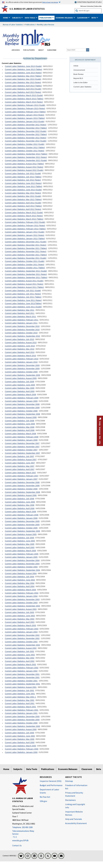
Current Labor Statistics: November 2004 (22, 564)
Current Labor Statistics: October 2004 (21, 567)
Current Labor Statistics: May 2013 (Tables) (23, 76)
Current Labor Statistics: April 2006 (20, 508)
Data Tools (32, 769)
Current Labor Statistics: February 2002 (22, 668)
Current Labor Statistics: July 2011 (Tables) (23, 297)
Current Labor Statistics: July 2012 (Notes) (23, 180)
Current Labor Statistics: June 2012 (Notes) (23, 183)
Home (6, 769)
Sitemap (69, 781)
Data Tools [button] (30, 18)
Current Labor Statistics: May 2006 (20, 505)
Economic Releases (68, 769)
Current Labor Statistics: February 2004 (22, 593)
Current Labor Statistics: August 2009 (21, 378)
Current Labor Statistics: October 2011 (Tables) (25, 268)
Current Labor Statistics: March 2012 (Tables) (24, 219)
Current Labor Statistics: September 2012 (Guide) (26, 160)
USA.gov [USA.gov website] (43, 801)
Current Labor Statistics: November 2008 (22, 408)
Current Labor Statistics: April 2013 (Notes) (23, 92)
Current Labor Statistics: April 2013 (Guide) (23, 89)
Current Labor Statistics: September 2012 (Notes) (26, 157)
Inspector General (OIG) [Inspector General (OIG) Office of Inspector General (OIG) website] (51, 781)
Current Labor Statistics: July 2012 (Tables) (23, 177)
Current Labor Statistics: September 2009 (22, 375)
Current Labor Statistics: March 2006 (20, 512)
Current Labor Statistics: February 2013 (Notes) (25, 108)
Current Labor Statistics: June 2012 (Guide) (23, 190)
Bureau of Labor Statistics (13, 25)
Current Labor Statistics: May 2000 (20, 739)
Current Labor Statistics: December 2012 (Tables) (26, 128)
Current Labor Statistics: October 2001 (21, 681)
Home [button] (6, 18)
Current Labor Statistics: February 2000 (22, 749)
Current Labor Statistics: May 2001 (20, 700)
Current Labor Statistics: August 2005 (21, 534)
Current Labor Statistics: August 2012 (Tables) (24, 164)
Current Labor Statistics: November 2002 (22, 638)
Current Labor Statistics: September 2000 (22, 726)
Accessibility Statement (76, 823)
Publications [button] (46, 18)
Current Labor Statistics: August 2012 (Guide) (24, 170)
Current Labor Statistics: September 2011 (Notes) (26, 274)
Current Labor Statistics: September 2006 (22, 492)
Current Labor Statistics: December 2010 (22, 326)
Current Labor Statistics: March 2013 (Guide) (24, 95)
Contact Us (17, 846)
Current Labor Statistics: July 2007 (19, 456)
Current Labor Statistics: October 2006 (21, 489)
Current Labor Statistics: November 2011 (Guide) (26, 258)
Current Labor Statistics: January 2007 (21, 479)
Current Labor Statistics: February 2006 (22, 515)
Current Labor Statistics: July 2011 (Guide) (23, 291)
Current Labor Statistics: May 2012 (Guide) (23, 196)
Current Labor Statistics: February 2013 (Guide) (25, 105)
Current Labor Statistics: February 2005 (22, 554)
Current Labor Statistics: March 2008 (20, 434)
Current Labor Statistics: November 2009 (22, 369)
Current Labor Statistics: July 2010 (19, 339)
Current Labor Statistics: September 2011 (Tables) (26, 278)
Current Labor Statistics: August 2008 (21, 417)
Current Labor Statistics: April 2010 (20, 352)
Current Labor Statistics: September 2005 (22, 531)
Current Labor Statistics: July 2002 (19, 651)
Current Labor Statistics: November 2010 (22, 330)
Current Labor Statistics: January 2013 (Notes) (25, 115)
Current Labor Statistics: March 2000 (20, 746)
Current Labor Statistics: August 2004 (21, 573)
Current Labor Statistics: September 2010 (22, 336)
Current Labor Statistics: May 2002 (20, 658)
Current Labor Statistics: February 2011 (22, 320)
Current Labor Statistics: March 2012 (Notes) (24, 216)
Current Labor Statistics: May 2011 (20, 310)
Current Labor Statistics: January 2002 (21, 671)
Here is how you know (50, 2)
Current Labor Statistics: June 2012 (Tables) (24, 186)
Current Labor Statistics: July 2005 (19, 538)
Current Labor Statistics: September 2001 (22, 684)
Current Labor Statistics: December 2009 (22, 365)
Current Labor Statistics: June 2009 (20, 385)
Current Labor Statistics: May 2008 (20, 427)
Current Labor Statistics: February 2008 (22, 437)
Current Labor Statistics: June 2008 (20, 424)
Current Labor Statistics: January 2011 (21, 323)
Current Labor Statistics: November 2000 (22, 720)
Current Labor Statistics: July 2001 (19, 691)
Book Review (79, 74)
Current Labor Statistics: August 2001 (21, 687)
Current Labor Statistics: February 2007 (22, 476)
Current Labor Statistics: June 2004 (20, 580)
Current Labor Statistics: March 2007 (20, 473)
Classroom (87, 769)
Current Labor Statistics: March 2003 (20, 625)
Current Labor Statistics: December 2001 (22, 674)
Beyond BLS (78, 78)
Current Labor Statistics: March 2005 (20, 551)
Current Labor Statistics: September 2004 (22, 570)
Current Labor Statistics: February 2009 (22, 398)
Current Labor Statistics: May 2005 (20, 544)
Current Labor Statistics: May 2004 (20, 583)
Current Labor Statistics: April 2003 (20, 622)
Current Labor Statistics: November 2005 (22, 525)
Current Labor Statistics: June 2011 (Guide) (23, 307)
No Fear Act (45, 797)
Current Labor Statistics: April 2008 (20, 430)
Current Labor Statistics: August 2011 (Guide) (24, 281)
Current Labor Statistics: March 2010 (20, 356)
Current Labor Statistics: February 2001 (22, 710)
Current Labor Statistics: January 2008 (21, 440)
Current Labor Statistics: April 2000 (20, 743)
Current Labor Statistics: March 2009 (20, 395)
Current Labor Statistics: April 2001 (20, 703)
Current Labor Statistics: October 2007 (21, 450)
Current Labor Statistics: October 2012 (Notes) (25, 151)
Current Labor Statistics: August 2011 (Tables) (24, 287)
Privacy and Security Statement (74, 794)
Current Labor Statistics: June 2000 (20, 736)
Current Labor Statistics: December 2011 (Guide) (26, 242)
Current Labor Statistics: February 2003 (22, 629)
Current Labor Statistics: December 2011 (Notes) (26, 245)
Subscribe (52, 50)
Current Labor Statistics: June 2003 (20, 616)
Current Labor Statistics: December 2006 (22, 482)
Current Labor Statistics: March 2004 (20, 590)
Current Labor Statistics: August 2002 (21, 648)
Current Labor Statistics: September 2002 (22, 645)
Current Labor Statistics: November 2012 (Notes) (26, 138)
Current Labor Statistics (82, 87)
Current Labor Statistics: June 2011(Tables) (23, 303)
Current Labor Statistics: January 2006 (21, 518)
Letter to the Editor (81, 83)
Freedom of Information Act (76, 787)
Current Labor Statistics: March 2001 (20, 707)
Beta (99, 769)
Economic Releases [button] (64, 18)
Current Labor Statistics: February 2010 (22, 359)
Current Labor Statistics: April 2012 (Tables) (23, 206)
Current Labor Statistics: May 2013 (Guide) (23, 79)
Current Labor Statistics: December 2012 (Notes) (26, 125)
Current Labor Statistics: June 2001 (20, 694)
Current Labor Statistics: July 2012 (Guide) (23, 174)
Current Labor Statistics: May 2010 (20, 349)
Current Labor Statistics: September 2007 (22, 453)
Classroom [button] (82, 18)
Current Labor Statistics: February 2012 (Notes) (25, 226)
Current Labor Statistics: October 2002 (21, 642)
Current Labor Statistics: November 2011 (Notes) (26, 252)
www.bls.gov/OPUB (20, 840)
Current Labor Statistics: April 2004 (20, 586)
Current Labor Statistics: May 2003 (20, 619)
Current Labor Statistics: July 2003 (19, 612)
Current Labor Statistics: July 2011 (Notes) (23, 294)
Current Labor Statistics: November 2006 (22, 486)
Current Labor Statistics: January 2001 (21, 713)
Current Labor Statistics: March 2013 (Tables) (24, 99)
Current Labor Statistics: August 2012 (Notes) (24, 167)
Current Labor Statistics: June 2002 (20, 655)
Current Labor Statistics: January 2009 (21, 401)
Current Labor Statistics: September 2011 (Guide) (26, 271)
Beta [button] (94, 18)
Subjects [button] (17, 18)
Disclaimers (70, 800)
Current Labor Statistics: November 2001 (22, 677)
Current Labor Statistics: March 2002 (20, 665)
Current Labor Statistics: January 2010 (21, 362)
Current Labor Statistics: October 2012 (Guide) (25, 144)
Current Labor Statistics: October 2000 (21, 723)
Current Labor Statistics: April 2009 (20, 391)
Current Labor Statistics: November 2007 (22, 447)
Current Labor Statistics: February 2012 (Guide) (25, 222)
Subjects (18, 769)
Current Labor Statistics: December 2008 (22, 404)
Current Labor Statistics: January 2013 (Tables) (25, 118)
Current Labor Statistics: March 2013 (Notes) (24, 102)
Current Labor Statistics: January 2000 (21, 752)
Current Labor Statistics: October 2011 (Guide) (25, 261)
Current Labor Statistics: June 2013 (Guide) (23, 66)
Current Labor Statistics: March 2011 (20, 317)
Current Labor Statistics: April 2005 (20, 547)
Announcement (79, 70)
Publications (30, 25)
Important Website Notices (74, 813)
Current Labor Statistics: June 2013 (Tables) (24, 69)
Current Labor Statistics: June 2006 (20, 502)
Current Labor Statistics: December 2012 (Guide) (26, 131)
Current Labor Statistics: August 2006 (21, 495)
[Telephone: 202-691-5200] (24, 827)
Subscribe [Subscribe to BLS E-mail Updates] (98, 6)
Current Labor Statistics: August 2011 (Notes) (24, 284)
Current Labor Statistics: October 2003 (21, 603)
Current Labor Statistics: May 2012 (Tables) (23, 200)
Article (76, 66)
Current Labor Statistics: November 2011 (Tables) (26, 255)
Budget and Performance (51, 785)
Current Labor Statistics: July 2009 (19, 382)
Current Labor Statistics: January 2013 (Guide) (25, 122)
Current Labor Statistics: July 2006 (19, 499)
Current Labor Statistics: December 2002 (22, 635)
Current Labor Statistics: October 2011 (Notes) (25, 265)
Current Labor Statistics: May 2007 (20, 466)
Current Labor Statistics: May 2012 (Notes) (23, 193)
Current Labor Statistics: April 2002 (20, 661)
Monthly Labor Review (46, 25)
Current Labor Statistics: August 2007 (21, 460)
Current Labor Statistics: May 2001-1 (20, 697)
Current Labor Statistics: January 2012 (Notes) (25, 235)
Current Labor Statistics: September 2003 (22, 606)
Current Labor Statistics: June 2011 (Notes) (23, 300)
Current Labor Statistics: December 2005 (22, 521)
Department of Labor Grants (49, 791)
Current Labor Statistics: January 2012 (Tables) (25, 239)
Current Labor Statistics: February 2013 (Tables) (25, 112)
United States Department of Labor (88, 2)
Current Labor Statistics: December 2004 (22, 560)
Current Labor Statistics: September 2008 (22, 414)
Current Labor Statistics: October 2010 (21, 333)
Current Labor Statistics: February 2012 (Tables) (25, 229)
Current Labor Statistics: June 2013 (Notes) (23, 73)
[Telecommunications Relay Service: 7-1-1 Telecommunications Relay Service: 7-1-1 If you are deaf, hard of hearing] (24, 834)
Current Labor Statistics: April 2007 (20, 469)
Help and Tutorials (74, 819)
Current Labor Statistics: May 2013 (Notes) (23, 82)
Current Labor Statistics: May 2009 (20, 388)
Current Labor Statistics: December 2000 (22, 717)
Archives (16, 50)
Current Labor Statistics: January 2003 (21, 632)
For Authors (29, 50)
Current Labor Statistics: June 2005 (20, 541)
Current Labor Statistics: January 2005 (21, 557)
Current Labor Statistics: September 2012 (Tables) (26, 154)
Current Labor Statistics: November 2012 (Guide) (26, 141)
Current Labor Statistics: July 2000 (19, 733)
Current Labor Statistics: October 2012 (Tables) (25, 148)
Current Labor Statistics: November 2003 (22, 599)
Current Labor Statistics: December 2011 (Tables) (26, 248)
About (41, 50)
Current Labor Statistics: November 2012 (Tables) (26, 134)
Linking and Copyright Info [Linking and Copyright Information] (75, 806)
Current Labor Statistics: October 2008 (21, 411)
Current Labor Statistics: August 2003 (21, 609)
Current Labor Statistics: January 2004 (21, 596)
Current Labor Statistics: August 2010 (21, 343)
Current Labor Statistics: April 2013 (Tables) (23, 86)
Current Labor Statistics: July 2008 (19, 421)
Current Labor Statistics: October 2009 (21, 372)
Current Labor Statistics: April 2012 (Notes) (23, 209)
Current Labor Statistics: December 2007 (22, 443)
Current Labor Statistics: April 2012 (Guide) (23, 203)
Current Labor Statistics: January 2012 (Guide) (25, 232)
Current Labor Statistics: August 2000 (21, 729)
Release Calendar (87, 6)
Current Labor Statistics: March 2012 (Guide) (24, 213)
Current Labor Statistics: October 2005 (21, 528)
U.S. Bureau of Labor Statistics (27, 9)
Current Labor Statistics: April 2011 (20, 313)
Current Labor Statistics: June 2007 (20, 463)
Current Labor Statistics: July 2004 (19, 577)
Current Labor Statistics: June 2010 (20, 346)
